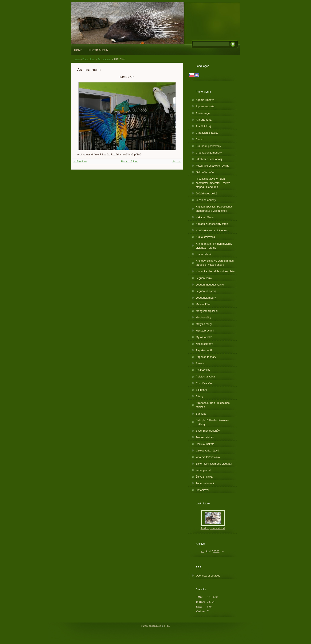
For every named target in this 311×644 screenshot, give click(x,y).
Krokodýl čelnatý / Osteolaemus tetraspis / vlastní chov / (215, 263)
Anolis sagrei (203, 113)
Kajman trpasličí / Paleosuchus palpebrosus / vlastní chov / (214, 209)
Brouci (200, 139)
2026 (216, 551)
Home (78, 50)
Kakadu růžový (205, 217)
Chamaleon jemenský (209, 153)
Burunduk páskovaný (208, 146)
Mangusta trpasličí (207, 311)
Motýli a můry (204, 324)
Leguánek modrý (206, 298)
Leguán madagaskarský (210, 285)
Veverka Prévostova (208, 457)
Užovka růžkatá (205, 444)
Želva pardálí (204, 470)
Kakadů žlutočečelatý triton (212, 224)
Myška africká (204, 337)
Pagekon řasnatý (206, 357)
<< (203, 551)
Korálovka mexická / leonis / (212, 230)
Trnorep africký (205, 437)
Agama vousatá (205, 106)
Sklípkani (201, 390)
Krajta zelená (204, 254)
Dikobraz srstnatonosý (209, 159)
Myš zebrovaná (205, 331)
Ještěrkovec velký (206, 193)
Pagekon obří (204, 350)
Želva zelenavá (205, 483)
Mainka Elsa (203, 304)
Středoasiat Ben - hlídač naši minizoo (213, 405)
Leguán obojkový (206, 291)
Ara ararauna (104, 59)
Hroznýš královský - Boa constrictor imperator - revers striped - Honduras (213, 183)
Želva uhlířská (204, 477)
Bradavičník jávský (207, 133)
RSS (168, 626)
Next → (176, 161)
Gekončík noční (205, 172)
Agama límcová (205, 100)
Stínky (200, 396)
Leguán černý (204, 278)
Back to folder (129, 161)
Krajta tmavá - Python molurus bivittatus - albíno (214, 246)
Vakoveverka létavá (207, 451)
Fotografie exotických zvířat (212, 166)
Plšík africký (203, 370)
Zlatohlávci (202, 490)
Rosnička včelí (204, 383)
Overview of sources (208, 576)
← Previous (80, 161)
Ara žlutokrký (204, 126)
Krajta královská (205, 237)
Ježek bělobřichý (206, 200)
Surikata (201, 414)
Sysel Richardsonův (208, 431)
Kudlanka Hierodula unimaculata (215, 271)
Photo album (99, 50)
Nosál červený (204, 344)
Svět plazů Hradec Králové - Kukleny (212, 422)
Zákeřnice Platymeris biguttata (214, 464)
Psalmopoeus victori (213, 528)
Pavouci (201, 363)
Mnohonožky (203, 317)
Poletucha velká (205, 377)
